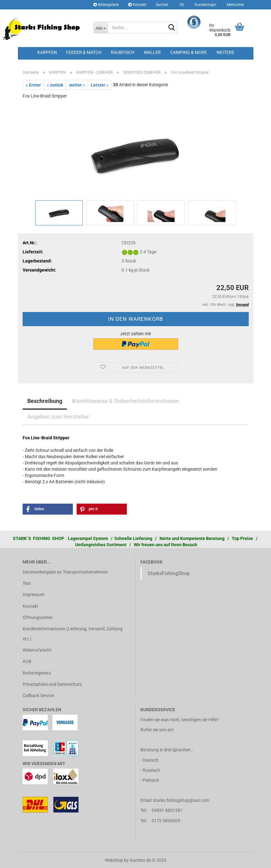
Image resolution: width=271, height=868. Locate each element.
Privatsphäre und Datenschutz (52, 684)
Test (27, 583)
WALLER (152, 52)
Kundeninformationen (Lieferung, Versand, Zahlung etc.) (73, 634)
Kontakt (137, 5)
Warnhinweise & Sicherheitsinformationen (125, 401)
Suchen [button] (162, 5)
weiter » (77, 85)
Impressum (34, 595)
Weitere (225, 52)
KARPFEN (47, 52)
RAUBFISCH (123, 52)
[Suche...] (101, 28)
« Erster (33, 85)
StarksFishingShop (169, 573)
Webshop (114, 860)
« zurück (55, 85)
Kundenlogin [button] (205, 5)
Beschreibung (45, 401)
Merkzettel (235, 5)
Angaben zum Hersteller (58, 417)
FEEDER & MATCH (84, 52)
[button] (181, 5)
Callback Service (38, 696)
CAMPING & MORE (189, 52)
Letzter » (100, 85)
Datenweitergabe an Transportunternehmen (65, 572)
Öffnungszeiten (38, 617)
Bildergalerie (106, 5)
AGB (27, 661)
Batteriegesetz (37, 673)
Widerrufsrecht (37, 650)
